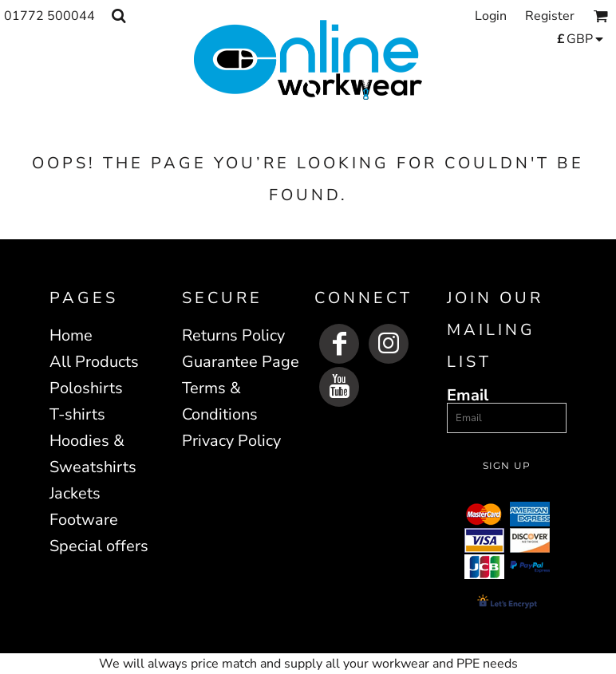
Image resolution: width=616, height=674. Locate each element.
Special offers (99, 546)
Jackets (75, 493)
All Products (94, 362)
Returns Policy (233, 335)
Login (491, 16)
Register (550, 16)
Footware (84, 520)
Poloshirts (86, 388)
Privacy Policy (231, 441)
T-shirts (77, 414)
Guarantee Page (241, 362)
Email (468, 394)
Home (71, 335)
